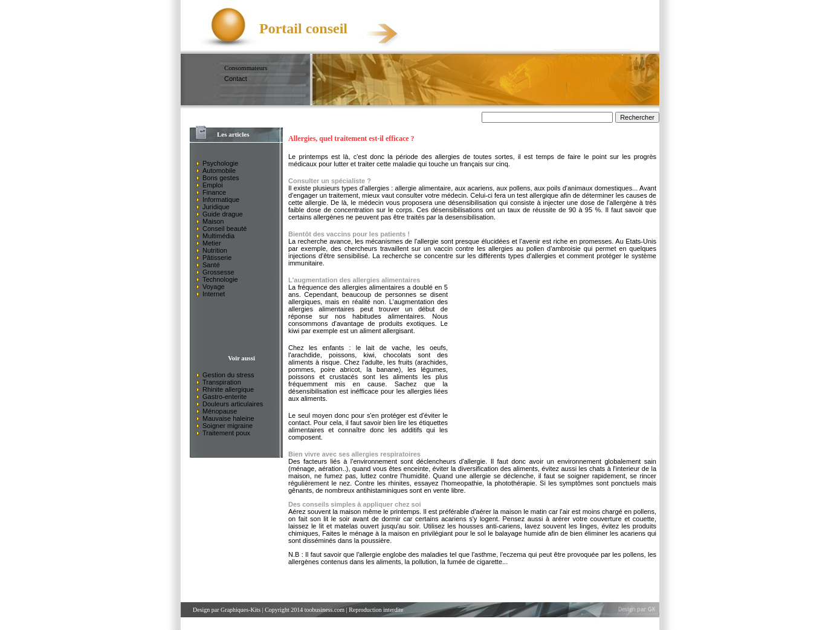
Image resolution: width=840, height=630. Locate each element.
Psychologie (220, 163)
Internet (214, 294)
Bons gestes (221, 178)
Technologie (220, 279)
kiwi (294, 331)
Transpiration (222, 382)
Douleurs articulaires (233, 404)
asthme (485, 554)
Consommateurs (246, 68)
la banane (383, 369)
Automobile (219, 170)
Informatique (221, 200)
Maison (213, 221)
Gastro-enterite (225, 397)
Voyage (214, 287)
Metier (212, 243)
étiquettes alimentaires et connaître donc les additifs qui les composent (368, 430)
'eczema (514, 554)
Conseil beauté (225, 229)
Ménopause (220, 411)
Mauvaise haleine (228, 418)
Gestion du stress (228, 375)
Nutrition (215, 250)
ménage (303, 469)
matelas (347, 526)
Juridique (216, 207)
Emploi (213, 185)
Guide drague (223, 214)
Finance (214, 192)
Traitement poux (226, 433)
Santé (211, 265)
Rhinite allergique (228, 389)
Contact (236, 79)
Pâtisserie (217, 258)
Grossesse (218, 272)
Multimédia (218, 236)
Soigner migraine (228, 426)
